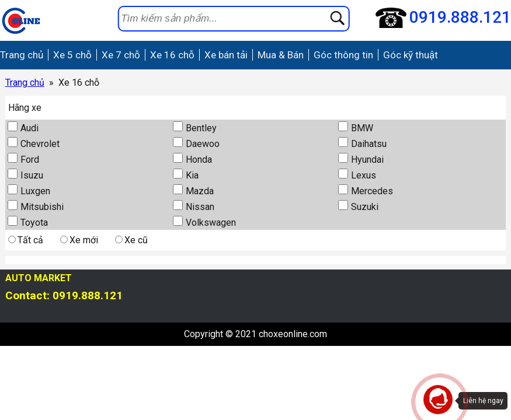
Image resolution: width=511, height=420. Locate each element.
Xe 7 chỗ (121, 55)
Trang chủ (22, 55)
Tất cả (26, 240)
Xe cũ (131, 240)
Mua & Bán (281, 55)
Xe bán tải (226, 55)
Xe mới (79, 240)
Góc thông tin (343, 55)
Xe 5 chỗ (72, 55)
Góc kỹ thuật (411, 55)
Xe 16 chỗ (172, 55)
